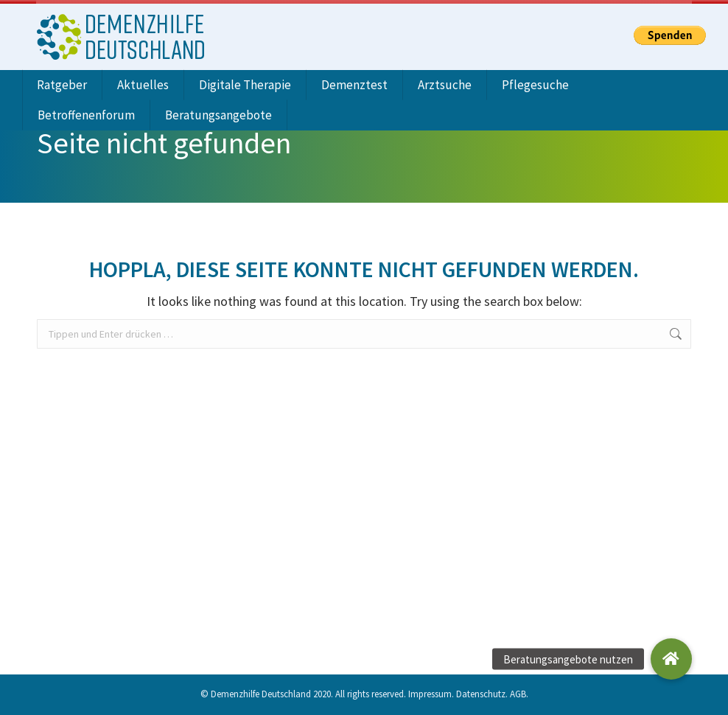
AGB (518, 691)
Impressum (430, 691)
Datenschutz (481, 691)
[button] (671, 659)
